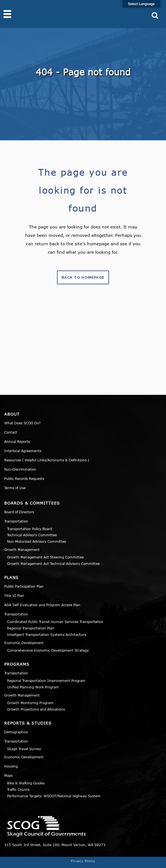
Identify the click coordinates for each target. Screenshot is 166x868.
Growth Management (22, 549)
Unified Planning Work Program (33, 687)
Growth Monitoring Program (30, 703)
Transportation (16, 521)
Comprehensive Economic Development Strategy (48, 650)
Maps (8, 775)
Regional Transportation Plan (31, 628)
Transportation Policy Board (29, 529)
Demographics (16, 732)
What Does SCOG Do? (22, 423)
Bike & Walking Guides (26, 783)
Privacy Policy (83, 861)
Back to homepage (83, 277)
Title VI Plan (14, 596)
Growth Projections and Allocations (36, 709)
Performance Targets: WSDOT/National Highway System (54, 796)
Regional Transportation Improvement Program (46, 681)
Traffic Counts (18, 789)
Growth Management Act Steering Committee (45, 557)
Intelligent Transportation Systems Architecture (47, 635)
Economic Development (24, 643)
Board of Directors (19, 512)
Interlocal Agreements (23, 451)
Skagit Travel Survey (24, 749)
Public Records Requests (24, 478)
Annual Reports (17, 441)
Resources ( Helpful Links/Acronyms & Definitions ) (47, 460)
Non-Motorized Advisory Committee (37, 541)
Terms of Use (15, 488)
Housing (11, 766)
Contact (11, 432)
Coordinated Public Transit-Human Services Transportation (55, 622)
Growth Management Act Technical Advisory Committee (53, 564)
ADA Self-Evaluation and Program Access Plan (42, 605)
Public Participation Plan (24, 586)
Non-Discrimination (20, 469)
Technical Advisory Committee (32, 535)
